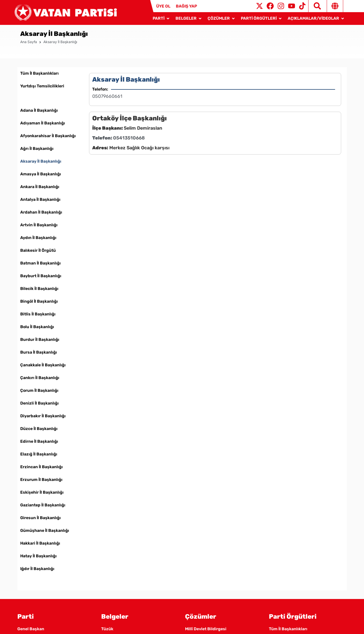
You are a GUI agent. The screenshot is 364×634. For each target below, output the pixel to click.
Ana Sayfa (29, 49)
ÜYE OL (163, 6)
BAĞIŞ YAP (186, 6)
